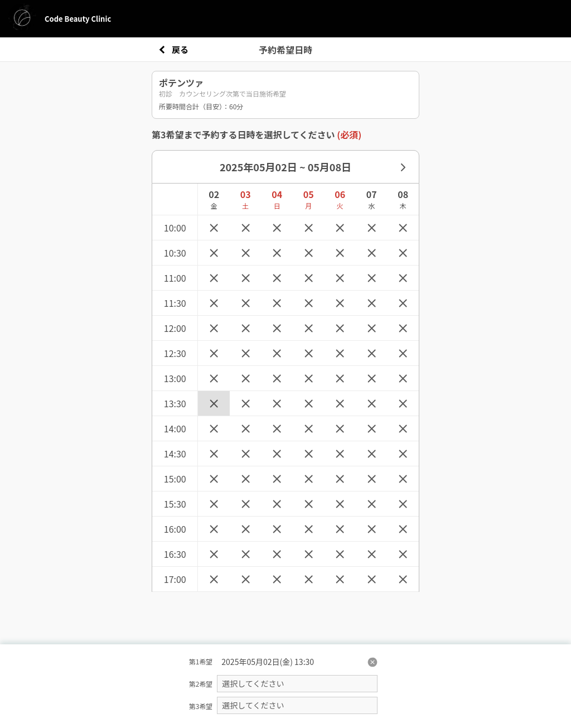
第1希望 (201, 661)
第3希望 (201, 706)
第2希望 (201, 684)
